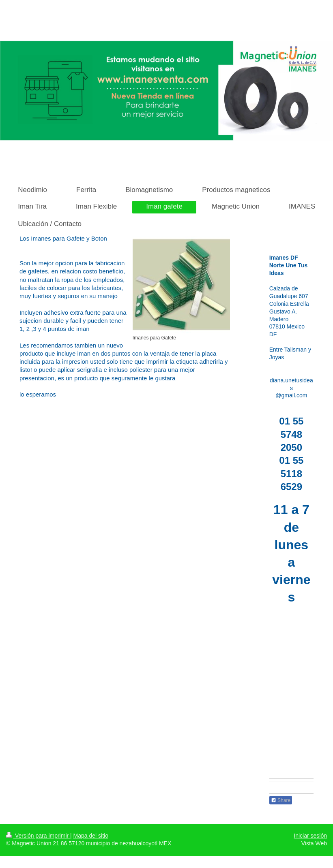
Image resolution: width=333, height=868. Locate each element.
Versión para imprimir (38, 836)
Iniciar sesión (310, 836)
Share (281, 800)
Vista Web (314, 843)
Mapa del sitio (91, 836)
